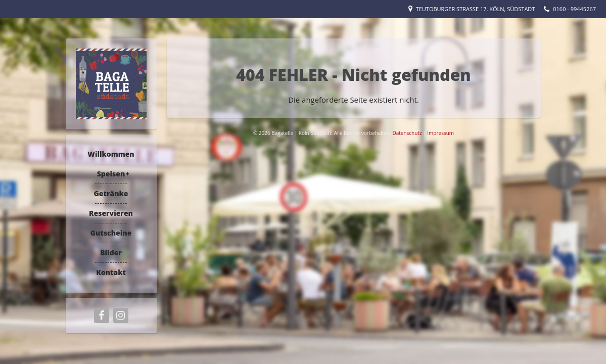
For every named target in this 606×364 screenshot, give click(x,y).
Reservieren (111, 213)
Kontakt (111, 272)
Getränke (111, 193)
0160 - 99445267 (574, 9)
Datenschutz (408, 133)
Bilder (111, 253)
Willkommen (111, 154)
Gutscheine (111, 233)
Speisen (111, 174)
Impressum (440, 133)
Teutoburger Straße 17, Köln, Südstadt (476, 9)
